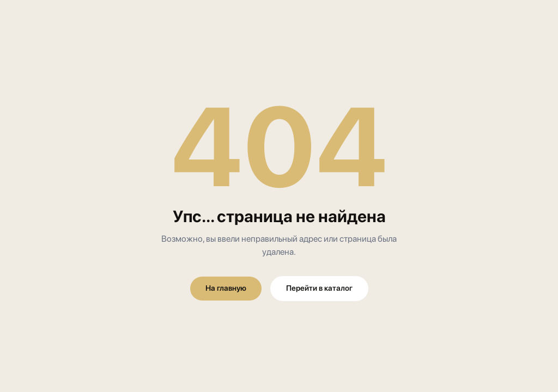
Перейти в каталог (319, 288)
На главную (226, 288)
